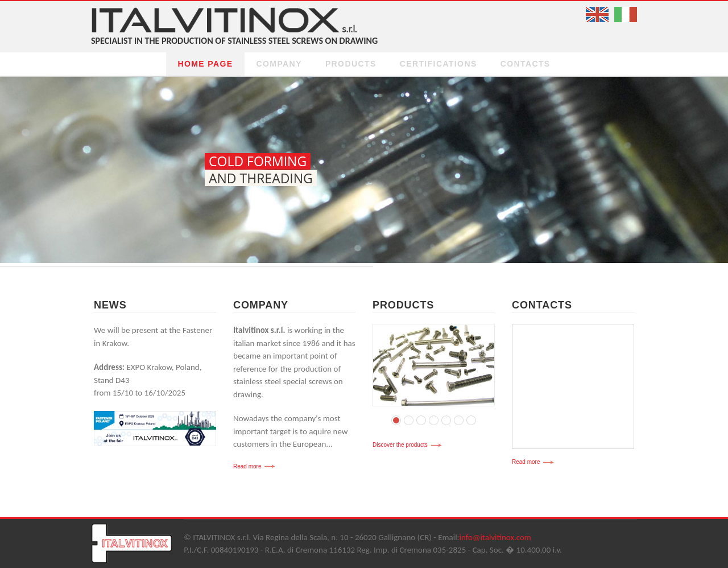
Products (351, 64)
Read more (247, 466)
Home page (205, 64)
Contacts (526, 64)
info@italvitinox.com (495, 537)
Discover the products (400, 445)
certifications (439, 64)
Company (279, 64)
